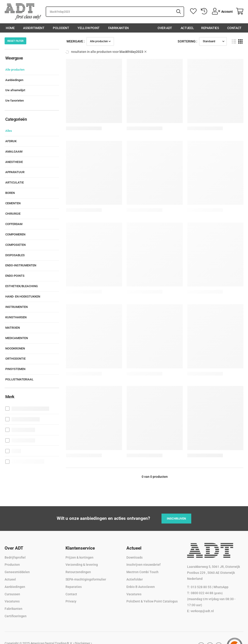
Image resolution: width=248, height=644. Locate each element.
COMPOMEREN (15, 234)
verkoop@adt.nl (202, 611)
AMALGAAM (14, 152)
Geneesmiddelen (17, 572)
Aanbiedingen (14, 80)
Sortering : (187, 41)
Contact (234, 28)
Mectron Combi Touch (142, 572)
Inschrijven (176, 519)
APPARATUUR (15, 172)
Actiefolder (135, 579)
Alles (9, 131)
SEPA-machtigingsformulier (86, 579)
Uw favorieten (15, 101)
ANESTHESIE (14, 162)
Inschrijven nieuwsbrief (143, 565)
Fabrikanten (118, 28)
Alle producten (15, 70)
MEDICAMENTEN (17, 338)
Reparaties (210, 28)
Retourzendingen (78, 572)
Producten (12, 565)
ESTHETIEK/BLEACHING (22, 286)
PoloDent (61, 28)
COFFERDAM (14, 224)
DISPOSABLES (15, 255)
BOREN (10, 193)
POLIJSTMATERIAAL (19, 379)
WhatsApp (221, 587)
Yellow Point (89, 28)
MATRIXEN (13, 328)
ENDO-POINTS (15, 276)
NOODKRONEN (15, 348)
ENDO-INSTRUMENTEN (21, 265)
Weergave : (76, 41)
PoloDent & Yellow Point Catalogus (152, 601)
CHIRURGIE (13, 214)
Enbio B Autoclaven (141, 587)
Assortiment (34, 28)
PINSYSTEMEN (15, 369)
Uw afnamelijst (15, 90)
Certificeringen (16, 616)
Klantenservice (80, 548)
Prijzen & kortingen (79, 557)
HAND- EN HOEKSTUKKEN (23, 296)
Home (10, 28)
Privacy (71, 601)
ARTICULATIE (15, 182)
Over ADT (165, 28)
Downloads (134, 557)
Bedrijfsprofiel (15, 557)
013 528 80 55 (201, 587)
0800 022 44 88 (207, 593)
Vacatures (12, 601)
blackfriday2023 (133, 52)
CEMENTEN (13, 203)
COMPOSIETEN (15, 245)
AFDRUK (11, 141)
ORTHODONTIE (15, 359)
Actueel (187, 28)
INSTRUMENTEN (16, 307)
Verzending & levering (82, 565)
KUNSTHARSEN (16, 317)
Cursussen (12, 594)
